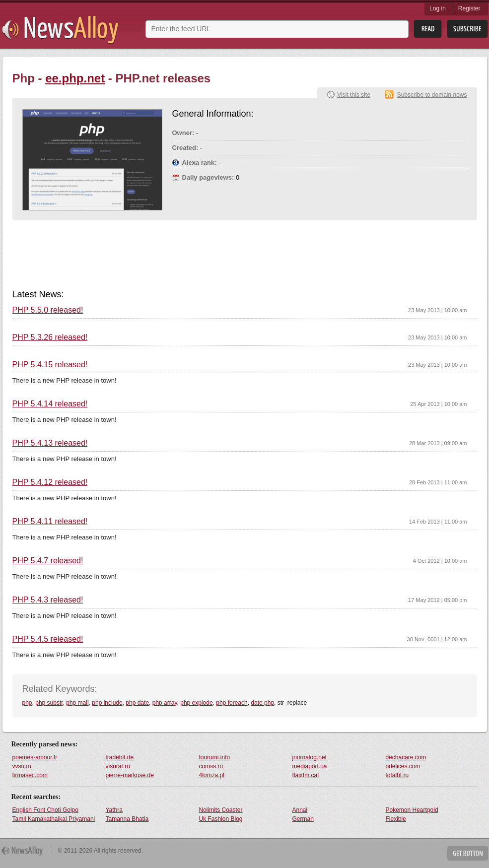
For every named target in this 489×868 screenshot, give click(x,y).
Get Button (468, 853)
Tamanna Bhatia (127, 819)
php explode (196, 703)
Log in (438, 8)
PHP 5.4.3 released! (48, 600)
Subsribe (467, 29)
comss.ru (211, 766)
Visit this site (353, 95)
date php (262, 703)
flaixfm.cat (306, 775)
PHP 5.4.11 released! (50, 522)
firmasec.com (30, 775)
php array (165, 703)
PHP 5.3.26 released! (50, 337)
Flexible (396, 819)
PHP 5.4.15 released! (50, 365)
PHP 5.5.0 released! (48, 310)
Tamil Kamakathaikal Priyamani (54, 819)
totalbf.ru (397, 775)
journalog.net (310, 757)
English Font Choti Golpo (45, 810)
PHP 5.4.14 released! (50, 404)
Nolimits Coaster (221, 810)
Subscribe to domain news (432, 95)
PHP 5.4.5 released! (48, 639)
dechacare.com (406, 757)
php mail (77, 703)
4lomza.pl (212, 775)
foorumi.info (215, 757)
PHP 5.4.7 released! (48, 561)
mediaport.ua (310, 766)
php (27, 703)
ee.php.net (75, 78)
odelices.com (403, 766)
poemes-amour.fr (35, 757)
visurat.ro (118, 766)
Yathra (114, 810)
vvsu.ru (22, 766)
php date (137, 703)
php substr (49, 703)
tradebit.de (120, 757)
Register (469, 8)
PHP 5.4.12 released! (50, 482)
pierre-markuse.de (130, 775)
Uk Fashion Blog (221, 819)
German (303, 819)
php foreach (232, 703)
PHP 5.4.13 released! (50, 443)
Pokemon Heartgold (412, 810)
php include (107, 703)
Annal (300, 810)
